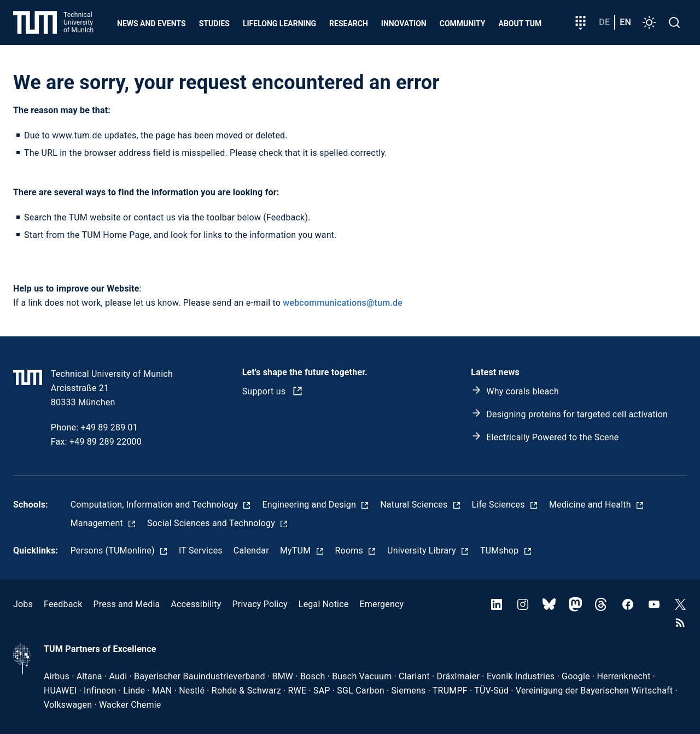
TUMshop (501, 550)
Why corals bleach (523, 391)
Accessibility (196, 604)
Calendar (251, 550)
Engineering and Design (310, 505)
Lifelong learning (279, 24)
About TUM (520, 24)
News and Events (151, 24)
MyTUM (297, 550)
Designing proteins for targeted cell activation (577, 414)
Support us (265, 391)
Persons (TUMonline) (114, 550)
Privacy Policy (260, 604)
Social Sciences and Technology (212, 523)
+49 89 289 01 (109, 427)
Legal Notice (324, 604)
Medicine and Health (591, 505)
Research (349, 24)
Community (463, 24)
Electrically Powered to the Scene (552, 437)
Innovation (404, 24)
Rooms (351, 550)
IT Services (201, 550)
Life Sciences (500, 505)
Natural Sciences (415, 505)
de (604, 22)
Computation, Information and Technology (156, 505)
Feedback (63, 604)
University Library (423, 550)
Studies (214, 24)
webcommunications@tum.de (343, 303)
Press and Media (126, 604)
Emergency (381, 604)
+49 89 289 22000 (106, 442)
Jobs (23, 604)
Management (98, 523)
